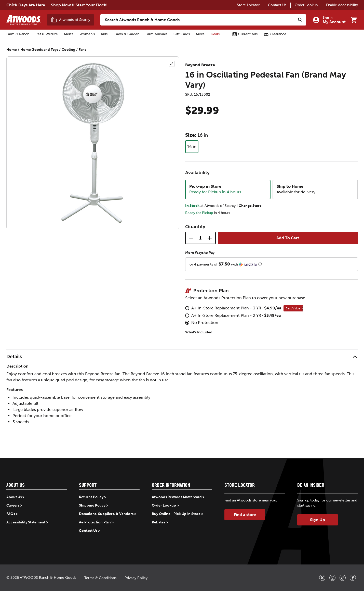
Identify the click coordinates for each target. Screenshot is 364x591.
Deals (215, 34)
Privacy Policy (136, 578)
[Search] (300, 20)
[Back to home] (24, 20)
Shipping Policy (92, 505)
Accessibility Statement (26, 522)
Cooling (68, 50)
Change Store (250, 206)
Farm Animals (156, 34)
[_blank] (322, 578)
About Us (14, 497)
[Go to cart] (354, 20)
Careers (13, 505)
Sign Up (318, 520)
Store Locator (248, 5)
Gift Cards (182, 34)
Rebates (158, 522)
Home (12, 50)
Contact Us (277, 5)
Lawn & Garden (127, 34)
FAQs (11, 514)
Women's (87, 34)
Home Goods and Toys (39, 50)
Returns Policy (91, 497)
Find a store (245, 515)
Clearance (275, 34)
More (200, 34)
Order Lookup (306, 5)
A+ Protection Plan (95, 522)
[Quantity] (200, 238)
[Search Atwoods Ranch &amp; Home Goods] (198, 20)
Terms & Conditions (100, 578)
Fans (82, 50)
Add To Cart (288, 238)
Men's (69, 34)
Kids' (105, 34)
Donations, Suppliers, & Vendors (106, 514)
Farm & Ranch (18, 34)
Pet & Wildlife (47, 34)
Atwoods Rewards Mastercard (177, 497)
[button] (272, 264)
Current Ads (245, 34)
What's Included (199, 332)
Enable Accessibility (342, 5)
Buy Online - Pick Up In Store (176, 514)
